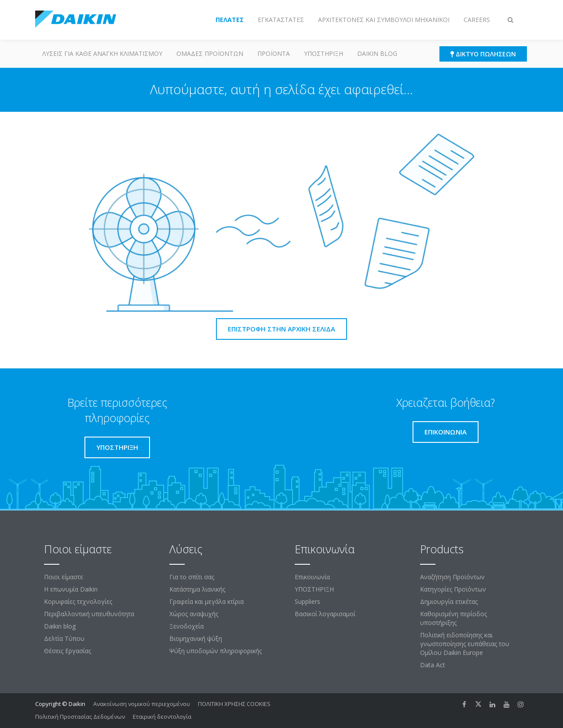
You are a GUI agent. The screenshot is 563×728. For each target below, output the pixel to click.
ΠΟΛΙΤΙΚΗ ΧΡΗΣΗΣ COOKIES (234, 704)
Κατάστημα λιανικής (197, 589)
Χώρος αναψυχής (194, 614)
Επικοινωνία (312, 577)
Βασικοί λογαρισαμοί (325, 614)
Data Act (433, 665)
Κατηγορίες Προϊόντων (453, 589)
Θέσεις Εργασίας (68, 651)
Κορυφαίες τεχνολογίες (78, 601)
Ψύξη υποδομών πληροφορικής (216, 651)
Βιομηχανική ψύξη (196, 638)
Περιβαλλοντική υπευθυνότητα (89, 614)
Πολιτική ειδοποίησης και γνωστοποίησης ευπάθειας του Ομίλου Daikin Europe (465, 644)
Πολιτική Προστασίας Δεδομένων (80, 717)
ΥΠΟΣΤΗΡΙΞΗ (324, 53)
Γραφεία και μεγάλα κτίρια (207, 601)
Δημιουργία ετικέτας (449, 601)
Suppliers (307, 601)
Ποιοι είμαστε (64, 577)
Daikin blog (377, 53)
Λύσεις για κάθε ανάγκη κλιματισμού (102, 53)
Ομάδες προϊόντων (210, 53)
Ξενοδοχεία (186, 626)
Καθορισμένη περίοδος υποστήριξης (453, 618)
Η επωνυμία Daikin (71, 589)
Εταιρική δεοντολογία (162, 717)
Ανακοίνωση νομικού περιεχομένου (142, 704)
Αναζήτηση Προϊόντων (452, 577)
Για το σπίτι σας (192, 577)
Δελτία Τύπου (64, 638)
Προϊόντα (274, 53)
